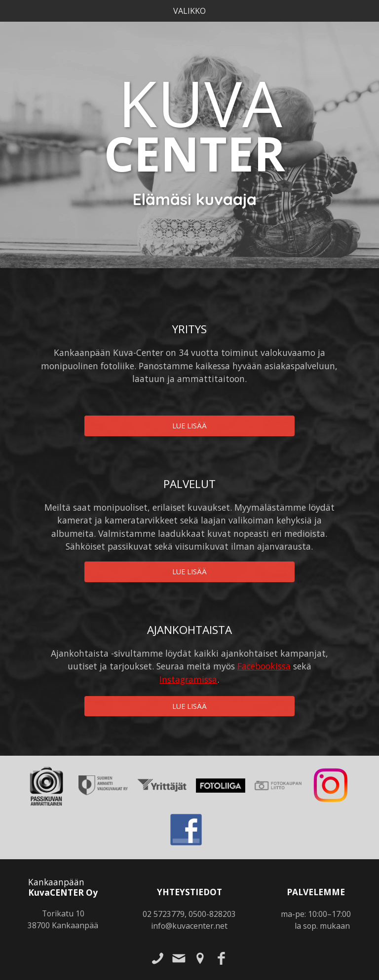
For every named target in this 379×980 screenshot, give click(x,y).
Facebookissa (264, 666)
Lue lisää (189, 426)
